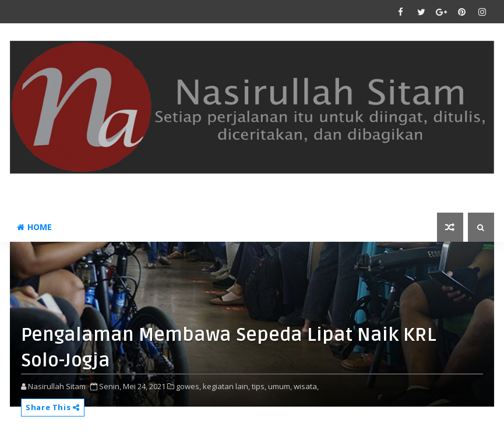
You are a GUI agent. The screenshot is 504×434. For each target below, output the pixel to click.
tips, (259, 386)
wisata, (306, 386)
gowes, (188, 386)
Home (34, 227)
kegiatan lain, (226, 386)
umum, (280, 386)
